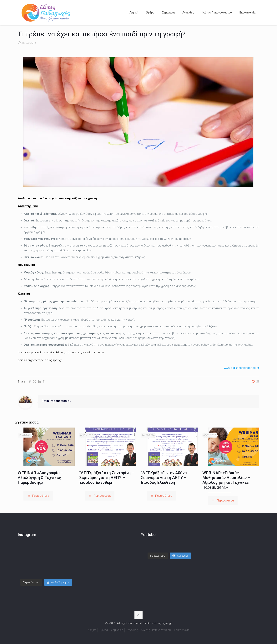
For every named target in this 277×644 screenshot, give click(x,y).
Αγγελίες (132, 630)
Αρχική (92, 630)
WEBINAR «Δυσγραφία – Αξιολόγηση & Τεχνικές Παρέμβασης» (40, 478)
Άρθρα (104, 630)
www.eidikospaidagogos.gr (242, 368)
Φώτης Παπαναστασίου (156, 630)
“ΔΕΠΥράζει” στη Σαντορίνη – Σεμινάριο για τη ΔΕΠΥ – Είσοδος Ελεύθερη (107, 478)
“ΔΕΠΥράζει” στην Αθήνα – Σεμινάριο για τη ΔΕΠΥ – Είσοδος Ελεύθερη (166, 478)
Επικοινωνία (182, 630)
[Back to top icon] (138, 615)
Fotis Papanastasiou (56, 401)
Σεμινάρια (117, 630)
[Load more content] (158, 552)
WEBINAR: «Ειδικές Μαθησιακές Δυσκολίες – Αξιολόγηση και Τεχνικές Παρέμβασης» (226, 480)
